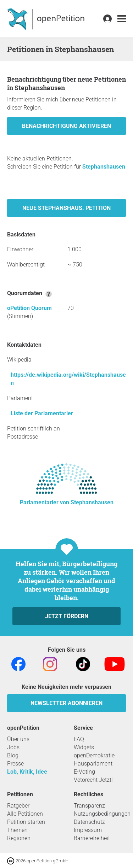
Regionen (19, 838)
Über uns (18, 739)
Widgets (84, 747)
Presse (15, 764)
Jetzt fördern (67, 616)
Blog (13, 755)
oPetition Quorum (29, 308)
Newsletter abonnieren (66, 703)
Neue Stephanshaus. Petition (66, 208)
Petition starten (26, 822)
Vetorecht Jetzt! (93, 780)
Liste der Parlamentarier (42, 413)
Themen (17, 830)
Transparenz (89, 806)
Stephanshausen (104, 167)
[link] (122, 19)
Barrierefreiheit (92, 838)
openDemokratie (94, 755)
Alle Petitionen (25, 814)
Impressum (88, 830)
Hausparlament (93, 764)
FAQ (79, 739)
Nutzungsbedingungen (102, 814)
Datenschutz (89, 822)
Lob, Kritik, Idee (27, 772)
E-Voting (84, 772)
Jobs (13, 747)
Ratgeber (18, 806)
